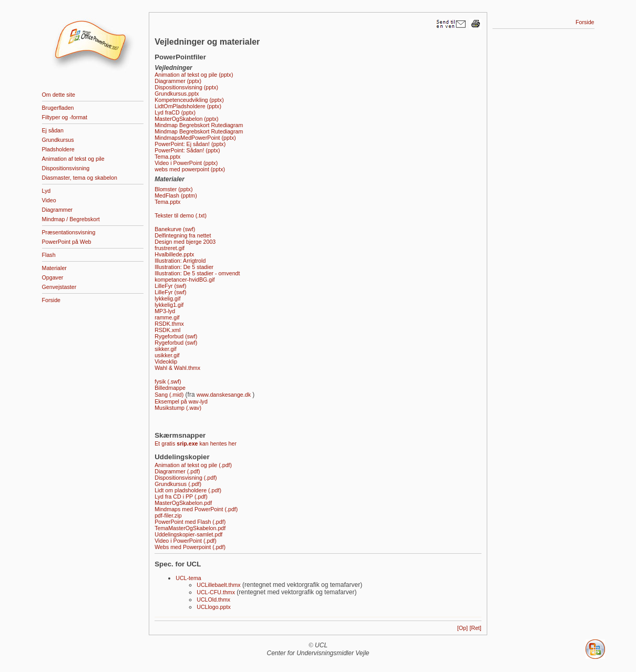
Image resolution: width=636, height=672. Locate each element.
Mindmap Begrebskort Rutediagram (199, 125)
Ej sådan (53, 130)
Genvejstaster (59, 287)
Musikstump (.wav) (178, 408)
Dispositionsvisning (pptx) (186, 87)
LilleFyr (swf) (170, 286)
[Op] (463, 628)
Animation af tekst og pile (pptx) (194, 75)
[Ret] (475, 628)
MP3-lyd (165, 311)
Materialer (54, 268)
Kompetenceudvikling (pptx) (189, 100)
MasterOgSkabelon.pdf (183, 503)
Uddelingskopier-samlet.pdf (188, 534)
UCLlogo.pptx (214, 607)
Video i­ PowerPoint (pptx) (186, 163)
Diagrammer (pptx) (178, 81)
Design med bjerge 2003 (185, 242)
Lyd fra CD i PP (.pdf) (181, 497)
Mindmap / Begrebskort (71, 219)
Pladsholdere (58, 149)
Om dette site (59, 95)
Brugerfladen (58, 108)
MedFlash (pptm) (176, 195)
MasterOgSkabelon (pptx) (186, 119)
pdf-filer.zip (168, 515)
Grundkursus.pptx (177, 94)
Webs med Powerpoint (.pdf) (190, 547)
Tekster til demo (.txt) (181, 215)
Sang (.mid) (169, 395)
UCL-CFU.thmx (216, 592)
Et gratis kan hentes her (196, 443)
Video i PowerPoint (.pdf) (186, 541)
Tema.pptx (167, 157)
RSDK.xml (167, 330)
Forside (52, 300)
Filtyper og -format (65, 117)
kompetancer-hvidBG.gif (184, 280)
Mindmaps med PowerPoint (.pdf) (196, 509)
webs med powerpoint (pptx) (190, 169)
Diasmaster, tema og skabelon (80, 178)
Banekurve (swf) (175, 229)
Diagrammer (58, 210)
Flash (49, 255)
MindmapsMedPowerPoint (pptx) (195, 138)
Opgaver (53, 277)
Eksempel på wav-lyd (181, 401)
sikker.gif (165, 349)
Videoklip (166, 361)
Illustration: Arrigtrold (180, 261)
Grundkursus (58, 140)
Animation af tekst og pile (73, 159)
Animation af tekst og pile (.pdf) (193, 465)
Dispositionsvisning (66, 168)
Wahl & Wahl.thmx (177, 368)
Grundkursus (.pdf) (178, 484)
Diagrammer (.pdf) (177, 471)
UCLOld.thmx (213, 599)
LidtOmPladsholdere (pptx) (188, 106)
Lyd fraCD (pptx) (175, 112)
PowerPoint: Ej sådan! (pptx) (190, 144)
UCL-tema (188, 578)
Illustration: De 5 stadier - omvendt (197, 273)
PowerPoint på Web (67, 242)
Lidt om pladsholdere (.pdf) (188, 490)
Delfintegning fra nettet (183, 235)
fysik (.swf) (168, 381)
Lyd (47, 191)
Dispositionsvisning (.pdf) (186, 478)
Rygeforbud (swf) (176, 336)
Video (49, 200)
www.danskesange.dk (224, 395)
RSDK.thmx (169, 324)
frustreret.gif (170, 248)
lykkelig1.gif (169, 305)
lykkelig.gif (167, 298)
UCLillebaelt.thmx (219, 585)
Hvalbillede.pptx (174, 254)
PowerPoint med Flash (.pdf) (190, 522)
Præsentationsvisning (69, 232)
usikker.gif (167, 355)
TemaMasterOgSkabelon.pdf (190, 528)
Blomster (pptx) (173, 189)
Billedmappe (170, 388)
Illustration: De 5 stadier (184, 267)
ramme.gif (167, 317)
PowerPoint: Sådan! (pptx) (187, 150)
